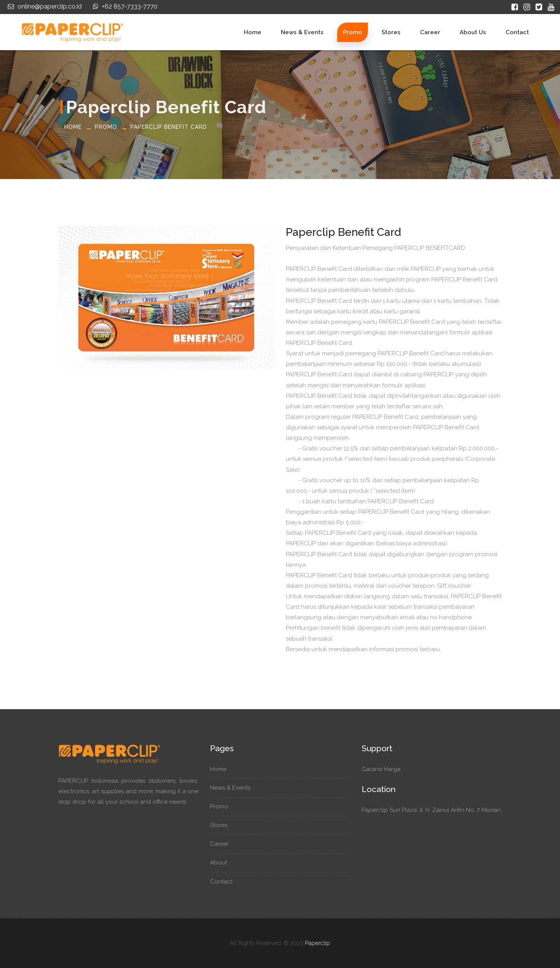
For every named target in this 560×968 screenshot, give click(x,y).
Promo (353, 32)
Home (253, 32)
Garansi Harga (385, 769)
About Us (473, 32)
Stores (391, 32)
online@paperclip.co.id (44, 6)
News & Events (302, 32)
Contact (517, 32)
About (222, 863)
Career (430, 32)
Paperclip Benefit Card (169, 127)
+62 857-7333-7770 (124, 6)
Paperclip (318, 943)
